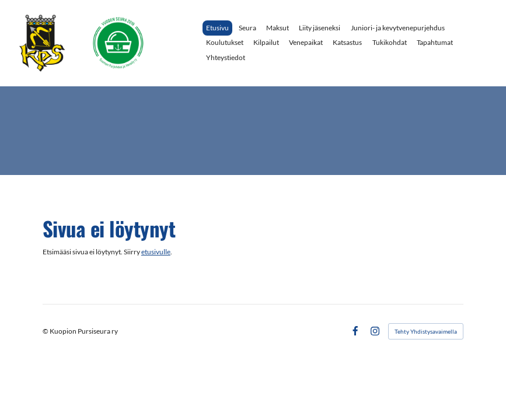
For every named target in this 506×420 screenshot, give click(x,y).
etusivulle (156, 252)
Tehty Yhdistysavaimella (426, 331)
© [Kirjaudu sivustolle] (46, 331)
